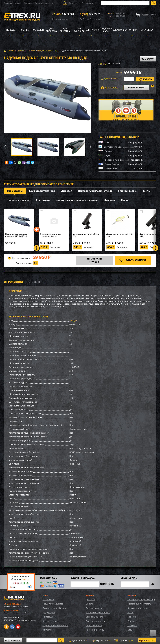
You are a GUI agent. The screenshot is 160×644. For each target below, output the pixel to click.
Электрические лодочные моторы (77, 200)
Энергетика (147, 30)
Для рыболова (51, 30)
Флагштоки (43, 200)
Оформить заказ (147, 640)
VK (12, 627)
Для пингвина (65, 30)
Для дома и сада (106, 30)
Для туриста (92, 30)
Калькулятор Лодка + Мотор (141, 599)
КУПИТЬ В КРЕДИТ (136, 87)
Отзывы (131, 630)
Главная (8, 3)
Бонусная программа (138, 608)
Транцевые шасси (18, 200)
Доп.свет (67, 191)
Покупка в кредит (94, 608)
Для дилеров (49, 612)
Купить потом (109, 79)
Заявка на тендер (51, 621)
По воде (11, 30)
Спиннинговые (127, 191)
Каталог (18, 3)
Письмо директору (95, 630)
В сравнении (101, 640)
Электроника (120, 30)
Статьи (131, 621)
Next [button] (90, 147)
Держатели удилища (42, 191)
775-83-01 (90, 14)
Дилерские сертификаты (54, 608)
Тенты (147, 191)
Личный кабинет (94, 625)
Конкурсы (132, 625)
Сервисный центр (94, 617)
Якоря (125, 200)
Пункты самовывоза (96, 621)
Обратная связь (13, 640)
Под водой (38, 30)
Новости (132, 617)
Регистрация (88, 3)
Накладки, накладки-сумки (95, 191)
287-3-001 (63, 14)
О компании (49, 599)
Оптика (133, 30)
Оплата (38, 3)
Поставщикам (49, 617)
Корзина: (124, 640)
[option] (47, 98)
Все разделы (15, 191)
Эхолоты (110, 200)
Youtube (18, 627)
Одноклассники (6, 627)
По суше (24, 30)
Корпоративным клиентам (56, 625)
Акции (130, 612)
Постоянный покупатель (139, 604)
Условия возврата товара (98, 612)
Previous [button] (5, 147)
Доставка (28, 3)
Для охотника (79, 30)
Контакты (48, 3)
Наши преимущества (53, 604)
